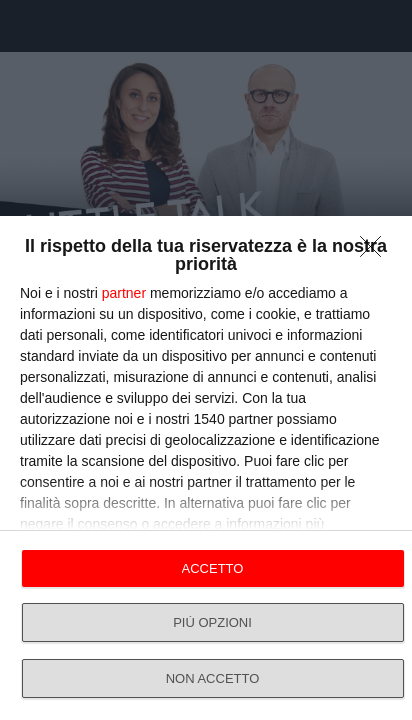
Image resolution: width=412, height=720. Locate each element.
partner (124, 293)
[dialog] (206, 468)
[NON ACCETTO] (376, 252)
